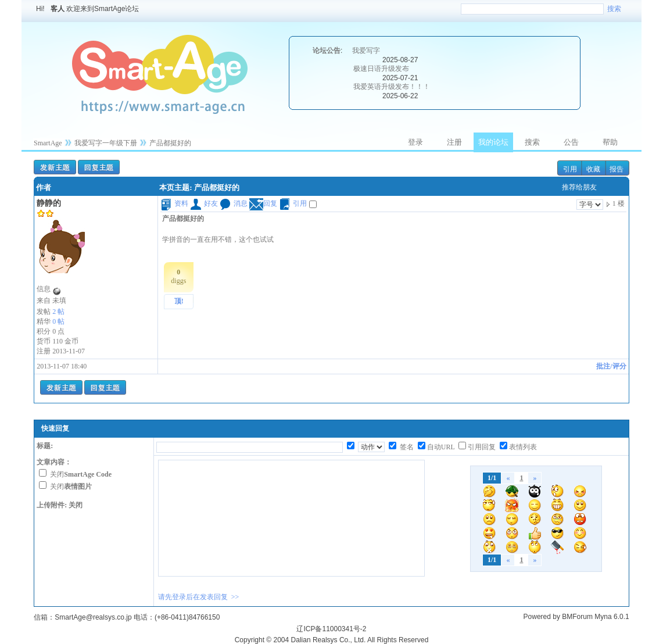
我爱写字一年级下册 (106, 143)
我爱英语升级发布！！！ (392, 87)
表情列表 (523, 447)
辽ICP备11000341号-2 (331, 629)
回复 (263, 203)
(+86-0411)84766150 (187, 617)
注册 (454, 142)
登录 (415, 142)
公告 (571, 142)
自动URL (441, 447)
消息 (234, 203)
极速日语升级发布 (381, 69)
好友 (204, 203)
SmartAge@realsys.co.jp (93, 617)
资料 (174, 203)
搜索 (614, 9)
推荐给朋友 (579, 187)
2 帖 (58, 312)
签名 (406, 447)
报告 (617, 169)
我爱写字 (366, 51)
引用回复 (482, 447)
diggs (178, 276)
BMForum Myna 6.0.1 (595, 617)
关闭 (81, 474)
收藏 (593, 169)
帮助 (610, 142)
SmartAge (48, 143)
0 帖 (58, 321)
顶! (179, 301)
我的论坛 (493, 142)
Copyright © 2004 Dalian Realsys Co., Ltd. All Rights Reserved (332, 640)
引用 (570, 169)
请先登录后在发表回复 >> (199, 597)
